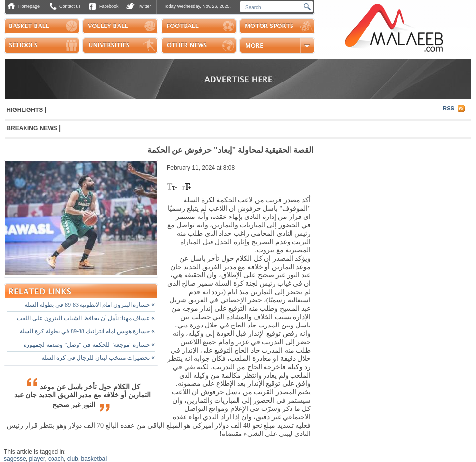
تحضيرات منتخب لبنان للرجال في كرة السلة (98, 358)
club (73, 459)
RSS (449, 109)
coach (56, 459)
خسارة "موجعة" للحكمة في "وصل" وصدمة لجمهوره (89, 345)
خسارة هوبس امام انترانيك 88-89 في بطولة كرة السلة (87, 331)
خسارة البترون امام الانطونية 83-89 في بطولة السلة (90, 305)
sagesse (15, 459)
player (37, 459)
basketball (94, 459)
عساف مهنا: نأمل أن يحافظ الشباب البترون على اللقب (86, 318)
